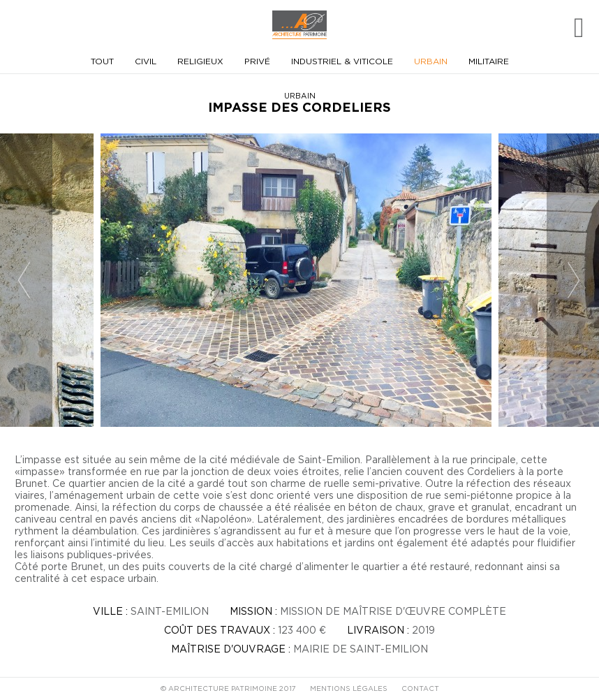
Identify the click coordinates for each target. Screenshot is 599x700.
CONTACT (420, 689)
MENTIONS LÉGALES (349, 689)
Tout (102, 61)
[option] (299, 280)
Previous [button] (24, 280)
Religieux (200, 61)
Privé (257, 61)
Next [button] (575, 280)
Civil (146, 61)
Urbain (431, 61)
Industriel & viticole (342, 61)
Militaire (489, 61)
